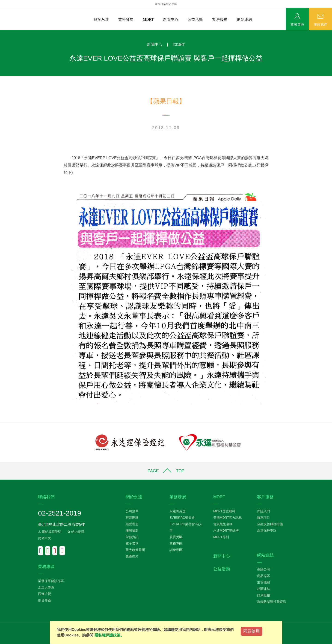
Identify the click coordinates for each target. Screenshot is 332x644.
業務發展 (126, 19)
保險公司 (264, 569)
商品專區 (264, 576)
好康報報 (264, 595)
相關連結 (264, 589)
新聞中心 (171, 19)
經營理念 (132, 524)
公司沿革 (132, 511)
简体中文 (44, 538)
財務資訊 (132, 537)
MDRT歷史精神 (224, 511)
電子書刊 (132, 543)
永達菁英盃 (178, 511)
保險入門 (264, 511)
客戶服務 (220, 19)
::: (1, 32)
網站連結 (244, 19)
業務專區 (297, 24)
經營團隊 (132, 518)
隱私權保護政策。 (109, 635)
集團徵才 (132, 556)
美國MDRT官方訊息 (228, 518)
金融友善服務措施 (270, 524)
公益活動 (195, 19)
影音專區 (44, 600)
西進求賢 (44, 594)
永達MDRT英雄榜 (226, 530)
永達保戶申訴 (267, 530)
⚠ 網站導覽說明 (50, 532)
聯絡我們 (320, 24)
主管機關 (264, 582)
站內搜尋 (75, 532)
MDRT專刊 (221, 537)
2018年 (179, 45)
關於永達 (101, 19)
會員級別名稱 (223, 524)
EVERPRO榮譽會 (182, 518)
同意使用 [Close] (252, 631)
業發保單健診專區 (51, 581)
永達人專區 (46, 587)
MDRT (148, 19)
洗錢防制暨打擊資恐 (272, 602)
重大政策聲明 (135, 550)
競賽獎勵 (176, 537)
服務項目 (264, 518)
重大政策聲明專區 (166, 4)
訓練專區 (176, 550)
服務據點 (132, 530)
